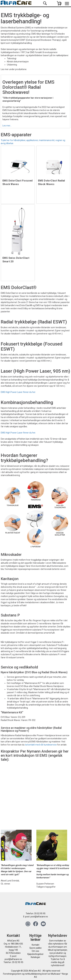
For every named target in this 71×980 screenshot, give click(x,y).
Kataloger (35, 957)
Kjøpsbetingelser (35, 954)
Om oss (35, 951)
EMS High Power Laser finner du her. (18, 392)
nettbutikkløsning (33, 974)
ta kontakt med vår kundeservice (41, 745)
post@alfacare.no (39, 917)
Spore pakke (35, 948)
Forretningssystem (12, 974)
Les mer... (7, 125)
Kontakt (35, 945)
